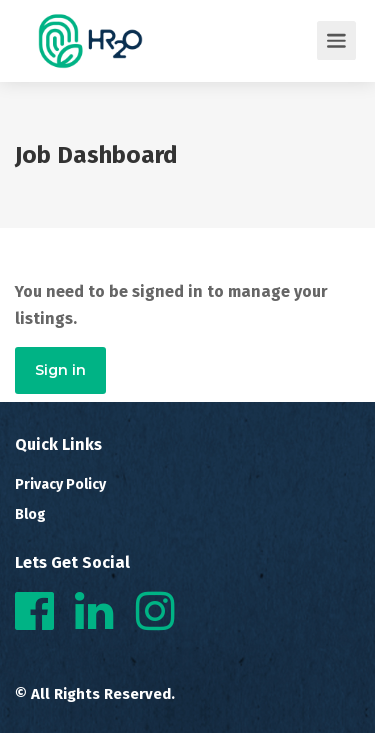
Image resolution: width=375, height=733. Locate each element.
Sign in (60, 370)
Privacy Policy (60, 484)
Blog (30, 514)
